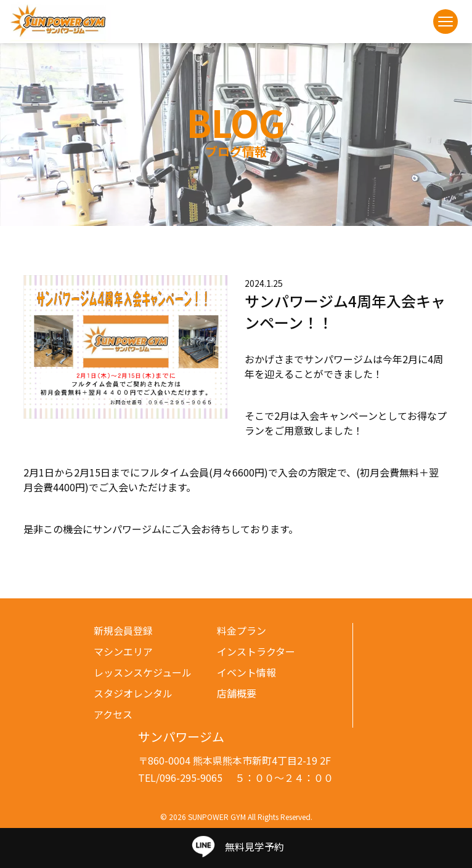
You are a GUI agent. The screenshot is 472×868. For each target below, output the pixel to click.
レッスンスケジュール (143, 672)
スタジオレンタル (133, 693)
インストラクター (256, 651)
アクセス (113, 714)
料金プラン (242, 630)
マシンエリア (123, 651)
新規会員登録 (123, 630)
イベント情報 (246, 672)
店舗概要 (237, 693)
